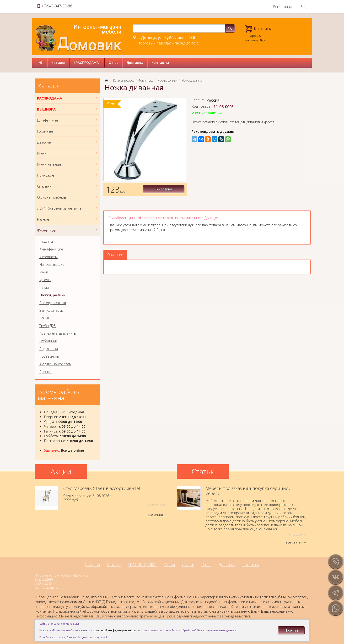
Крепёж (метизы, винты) (58, 333)
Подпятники (49, 349)
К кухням (46, 242)
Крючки (45, 280)
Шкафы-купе (68, 120)
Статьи (188, 565)
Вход (304, 7)
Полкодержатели (53, 303)
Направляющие (52, 265)
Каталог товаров (124, 80)
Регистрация (283, 7)
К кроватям (48, 257)
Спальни (68, 186)
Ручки (44, 272)
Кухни (68, 153)
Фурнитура (146, 80)
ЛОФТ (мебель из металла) (68, 208)
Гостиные (68, 131)
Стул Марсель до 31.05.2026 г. (101, 498)
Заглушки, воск (51, 311)
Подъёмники (49, 356)
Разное (68, 219)
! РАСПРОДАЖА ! (87, 63)
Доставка (135, 63)
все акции (155, 514)
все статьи (294, 542)
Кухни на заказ (68, 164)
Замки (44, 318)
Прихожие (68, 175)
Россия (213, 100)
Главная (92, 565)
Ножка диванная (193, 80)
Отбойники (48, 341)
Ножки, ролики (167, 80)
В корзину (165, 189)
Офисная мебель (68, 197)
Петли (44, 288)
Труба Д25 (48, 326)
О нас (113, 63)
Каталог (59, 63)
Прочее (46, 372)
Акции (170, 565)
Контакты (160, 63)
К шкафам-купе (51, 249)
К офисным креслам (55, 364)
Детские (68, 142)
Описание (115, 255)
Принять (291, 630)
